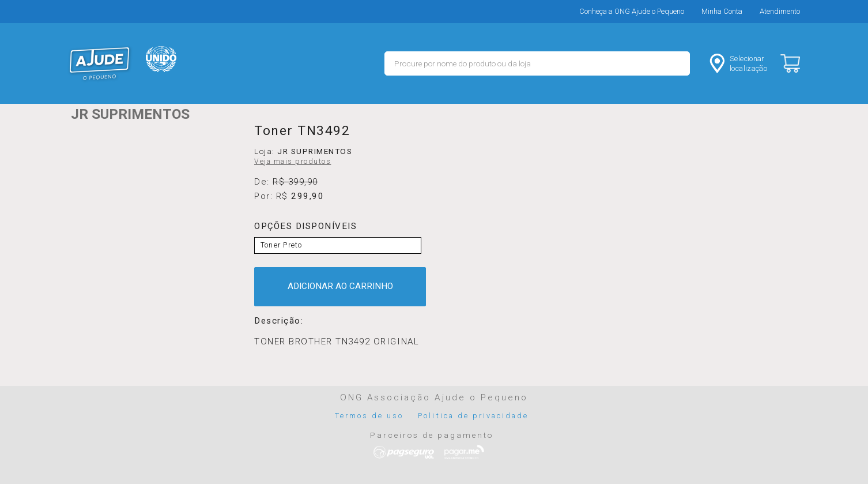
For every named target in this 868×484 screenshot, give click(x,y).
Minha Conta (722, 11)
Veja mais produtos (293, 162)
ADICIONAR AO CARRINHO (340, 286)
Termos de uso (369, 416)
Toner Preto (281, 245)
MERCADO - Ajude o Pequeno (100, 63)
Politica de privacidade (473, 416)
